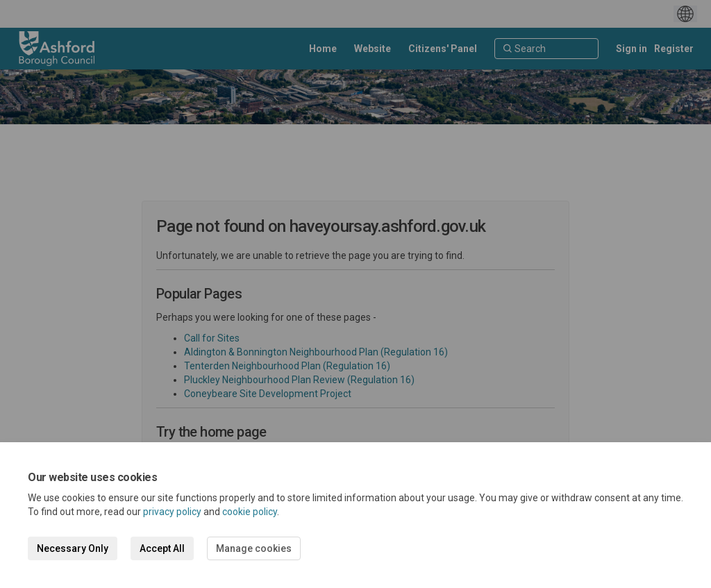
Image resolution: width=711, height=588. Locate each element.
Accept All (162, 548)
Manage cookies (254, 548)
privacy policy (172, 512)
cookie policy (250, 512)
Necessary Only (73, 548)
